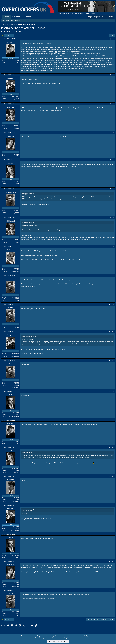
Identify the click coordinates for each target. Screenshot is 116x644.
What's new (16, 17)
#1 (113, 39)
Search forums (16, 20)
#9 (113, 276)
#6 (113, 189)
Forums (7, 17)
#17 (113, 505)
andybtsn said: (27, 223)
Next (9, 35)
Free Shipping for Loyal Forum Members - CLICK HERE (76, 13)
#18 (113, 534)
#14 (113, 420)
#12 (113, 361)
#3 (113, 104)
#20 (113, 590)
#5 (113, 160)
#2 (113, 75)
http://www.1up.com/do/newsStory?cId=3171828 (37, 71)
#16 (113, 476)
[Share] (110, 39)
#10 (113, 304)
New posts (6, 20)
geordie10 (6, 31)
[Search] (109, 17)
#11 (113, 332)
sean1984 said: (27, 510)
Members (28, 17)
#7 (113, 218)
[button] (22, 17)
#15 (113, 447)
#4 (113, 133)
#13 (113, 391)
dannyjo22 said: (27, 194)
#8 (113, 247)
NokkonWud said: (28, 337)
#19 (113, 561)
